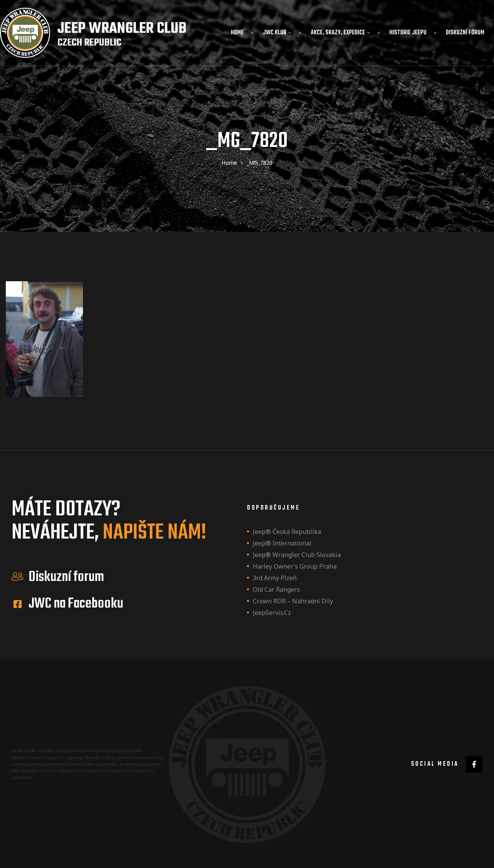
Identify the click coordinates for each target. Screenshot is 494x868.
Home (237, 33)
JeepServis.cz (272, 613)
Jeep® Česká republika (287, 532)
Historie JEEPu (408, 33)
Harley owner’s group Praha (295, 566)
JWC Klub (277, 33)
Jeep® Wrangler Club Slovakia (297, 555)
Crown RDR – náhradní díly (293, 601)
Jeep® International (282, 543)
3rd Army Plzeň (275, 578)
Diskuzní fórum (465, 33)
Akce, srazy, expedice (340, 33)
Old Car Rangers (276, 589)
